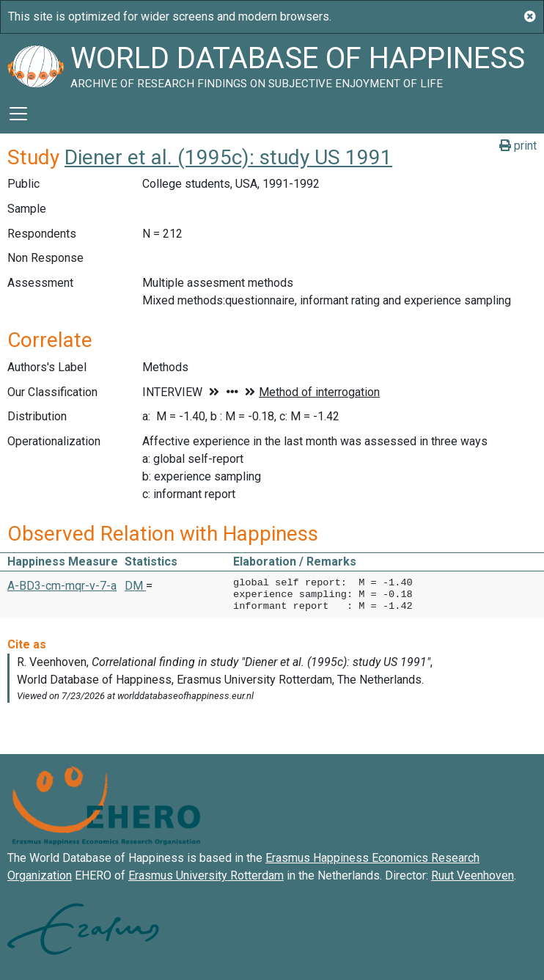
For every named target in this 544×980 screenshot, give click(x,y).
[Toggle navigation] (18, 114)
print (518, 146)
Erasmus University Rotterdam (206, 875)
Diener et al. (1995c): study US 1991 (228, 157)
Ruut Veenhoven (473, 875)
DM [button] (135, 586)
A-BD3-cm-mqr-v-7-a (62, 586)
